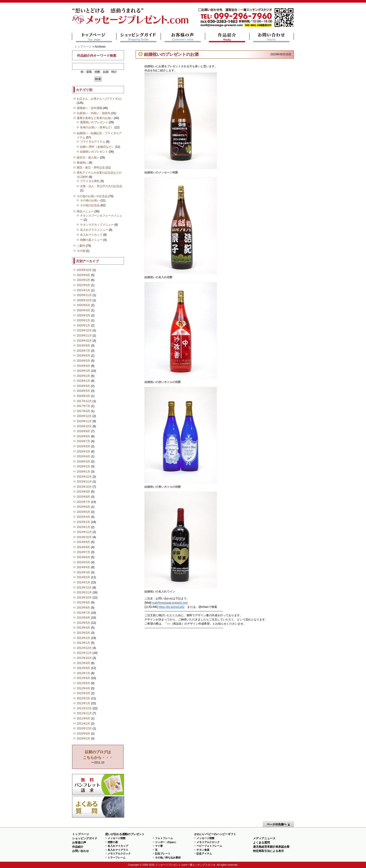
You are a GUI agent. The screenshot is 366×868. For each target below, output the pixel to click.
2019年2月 (83, 376)
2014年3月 (83, 572)
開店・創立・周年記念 (91, 168)
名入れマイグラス (118, 850)
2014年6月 (83, 557)
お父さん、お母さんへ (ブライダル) (99, 99)
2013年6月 (83, 618)
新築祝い (82, 163)
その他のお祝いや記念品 (92, 196)
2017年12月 (84, 401)
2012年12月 (84, 648)
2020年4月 (83, 310)
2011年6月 (83, 718)
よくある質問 (98, 807)
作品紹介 (227, 38)
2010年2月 (83, 738)
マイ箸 (159, 846)
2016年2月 (83, 466)
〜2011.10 (98, 757)
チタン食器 (203, 850)
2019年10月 (84, 341)
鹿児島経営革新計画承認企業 (271, 847)
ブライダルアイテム (93, 142)
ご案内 (81, 246)
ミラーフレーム (117, 857)
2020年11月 (84, 295)
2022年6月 (83, 285)
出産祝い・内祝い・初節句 (94, 113)
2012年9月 (83, 663)
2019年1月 (83, 381)
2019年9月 (83, 346)
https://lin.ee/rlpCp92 (172, 607)
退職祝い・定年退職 (89, 108)
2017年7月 (83, 406)
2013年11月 (84, 592)
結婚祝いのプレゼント (94, 152)
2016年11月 (84, 421)
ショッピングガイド (139, 38)
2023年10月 (84, 270)
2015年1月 (83, 527)
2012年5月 (83, 683)
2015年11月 (84, 482)
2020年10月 (84, 300)
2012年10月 (84, 658)
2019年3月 (83, 371)
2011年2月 (83, 724)
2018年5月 (83, 391)
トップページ (94, 38)
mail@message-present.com (246, 18)
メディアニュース (264, 838)
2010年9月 (83, 734)
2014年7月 (83, 552)
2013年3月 (83, 633)
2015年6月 (83, 507)
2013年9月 (83, 602)
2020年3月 (83, 315)
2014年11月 (84, 532)
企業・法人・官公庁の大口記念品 (101, 186)
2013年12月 (84, 588)
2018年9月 (83, 386)
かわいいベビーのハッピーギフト (215, 834)
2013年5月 (83, 623)
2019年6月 (83, 356)
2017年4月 (83, 411)
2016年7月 (83, 441)
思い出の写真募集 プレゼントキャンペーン (98, 785)
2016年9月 (83, 431)
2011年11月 (84, 713)
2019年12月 (84, 330)
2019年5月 (83, 361)
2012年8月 (83, 668)
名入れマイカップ (91, 235)
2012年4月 (83, 688)
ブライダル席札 (90, 181)
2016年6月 (83, 446)
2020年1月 (83, 325)
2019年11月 (84, 336)
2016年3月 (83, 462)
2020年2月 (83, 320)
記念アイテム (204, 854)
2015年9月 (83, 492)
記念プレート (163, 854)
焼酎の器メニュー (91, 240)
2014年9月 (83, 542)
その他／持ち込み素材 (168, 857)
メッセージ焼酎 (117, 838)
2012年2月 (83, 698)
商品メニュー (85, 211)
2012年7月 (83, 673)
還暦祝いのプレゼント (94, 122)
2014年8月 (83, 547)
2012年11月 (84, 653)
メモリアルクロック (119, 854)
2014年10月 (84, 537)
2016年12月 (84, 416)
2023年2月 (83, 280)
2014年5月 (83, 562)
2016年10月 (84, 426)
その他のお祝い (90, 200)
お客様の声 (183, 38)
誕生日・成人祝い (88, 157)
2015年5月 (83, 512)
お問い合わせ (272, 38)
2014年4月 (83, 567)
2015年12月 (84, 477)
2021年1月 (83, 290)
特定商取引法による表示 (268, 851)
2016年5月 (83, 451)
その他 (81, 251)
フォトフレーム (164, 838)
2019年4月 (83, 366)
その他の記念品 (90, 205)
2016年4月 (83, 456)
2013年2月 (83, 638)
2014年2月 (83, 577)
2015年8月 (83, 497)
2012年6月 (83, 678)
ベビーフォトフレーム (209, 846)
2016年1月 (83, 472)
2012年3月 (83, 693)
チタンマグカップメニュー (97, 225)
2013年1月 (83, 643)
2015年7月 (83, 502)
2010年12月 (84, 728)
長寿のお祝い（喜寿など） (97, 127)
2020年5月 (83, 305)
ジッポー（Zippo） (166, 842)
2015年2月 (83, 522)
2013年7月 (83, 613)
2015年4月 (83, 517)
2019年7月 (83, 351)
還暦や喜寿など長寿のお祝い (95, 118)
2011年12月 (84, 708)
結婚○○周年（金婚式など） (97, 147)
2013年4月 (83, 628)
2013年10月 (84, 598)
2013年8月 (83, 608)
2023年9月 (83, 275)
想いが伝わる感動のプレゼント (125, 834)
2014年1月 (83, 582)
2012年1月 (83, 703)
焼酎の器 (113, 842)
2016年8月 (83, 436)
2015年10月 (84, 487)
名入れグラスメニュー (94, 230)
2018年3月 (83, 396)
